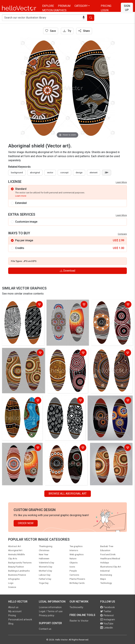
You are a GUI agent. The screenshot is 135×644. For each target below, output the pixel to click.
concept (64, 173)
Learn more (21, 196)
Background (17, 173)
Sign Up (127, 8)
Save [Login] (51, 31)
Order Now (26, 523)
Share (84, 31)
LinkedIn (107, 628)
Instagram (108, 620)
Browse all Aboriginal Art (68, 494)
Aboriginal (35, 173)
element (94, 173)
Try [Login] (67, 31)
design (79, 173)
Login (105, 10)
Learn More (121, 182)
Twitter (106, 611)
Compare (122, 234)
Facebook (107, 607)
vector (50, 173)
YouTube (107, 624)
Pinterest (107, 615)
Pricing (106, 6)
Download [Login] (67, 271)
